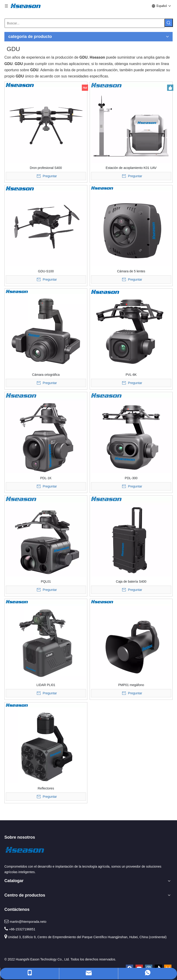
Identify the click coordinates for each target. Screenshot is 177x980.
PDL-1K (46, 478)
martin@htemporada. (25, 922)
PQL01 (46, 581)
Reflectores (46, 788)
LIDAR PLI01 (46, 685)
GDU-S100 (46, 271)
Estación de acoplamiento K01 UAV (131, 168)
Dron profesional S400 (46, 168)
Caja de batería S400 (131, 581)
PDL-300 (131, 478)
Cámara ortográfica (46, 375)
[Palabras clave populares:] (169, 23)
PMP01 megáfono (131, 685)
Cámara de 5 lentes (131, 271)
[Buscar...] (85, 23)
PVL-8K (131, 375)
